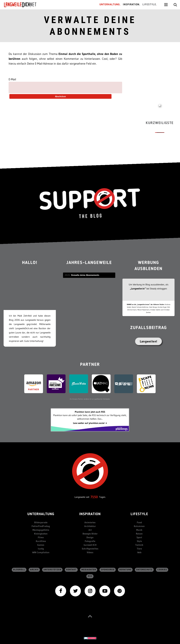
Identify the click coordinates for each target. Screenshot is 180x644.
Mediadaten (89, 570)
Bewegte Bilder (90, 534)
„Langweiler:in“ (138, 289)
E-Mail (12, 79)
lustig (41, 549)
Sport (139, 537)
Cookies (162, 570)
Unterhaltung (41, 514)
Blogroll (19, 570)
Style (139, 541)
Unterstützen (52, 570)
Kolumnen (139, 526)
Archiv (34, 570)
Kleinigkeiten (41, 534)
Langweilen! (148, 341)
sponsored (108, 570)
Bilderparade (41, 522)
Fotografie (90, 541)
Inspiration (90, 514)
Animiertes (90, 522)
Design (90, 537)
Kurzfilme (41, 541)
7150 (94, 497)
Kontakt (71, 570)
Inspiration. (132, 5)
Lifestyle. (150, 5)
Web (139, 552)
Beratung (125, 570)
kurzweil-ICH (90, 545)
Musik (139, 530)
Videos (90, 552)
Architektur (90, 526)
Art (90, 530)
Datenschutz (144, 570)
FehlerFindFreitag (41, 526)
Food (139, 522)
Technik (139, 545)
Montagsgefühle (41, 530)
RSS (90, 576)
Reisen (139, 534)
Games (41, 545)
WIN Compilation (41, 552)
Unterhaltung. (110, 5)
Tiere (139, 549)
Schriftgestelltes (90, 549)
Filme (41, 537)
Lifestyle (139, 514)
